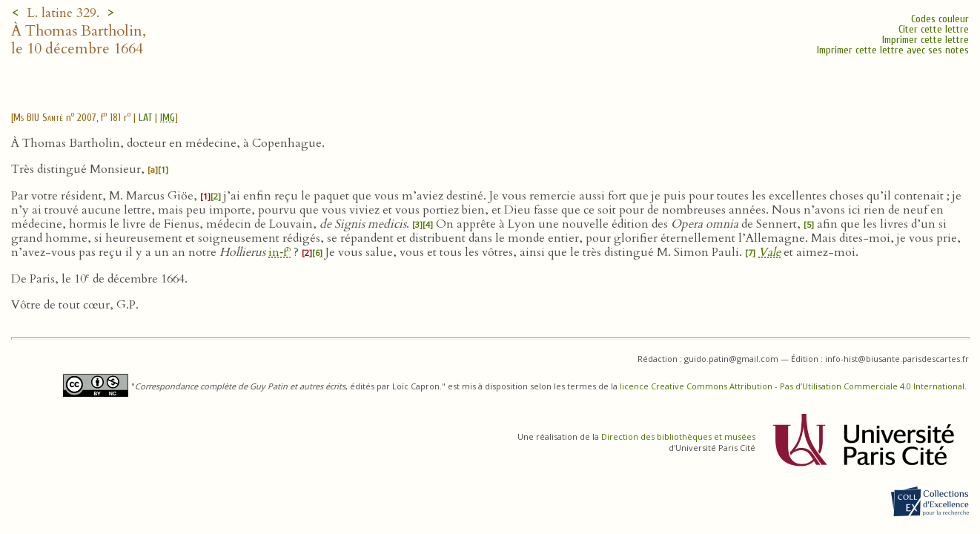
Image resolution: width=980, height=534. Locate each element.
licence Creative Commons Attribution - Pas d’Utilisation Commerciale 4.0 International (792, 386)
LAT (145, 118)
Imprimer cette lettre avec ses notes (893, 50)
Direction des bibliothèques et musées (678, 436)
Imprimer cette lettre (926, 40)
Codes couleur (940, 19)
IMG (168, 118)
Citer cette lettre (934, 29)
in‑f (279, 252)
